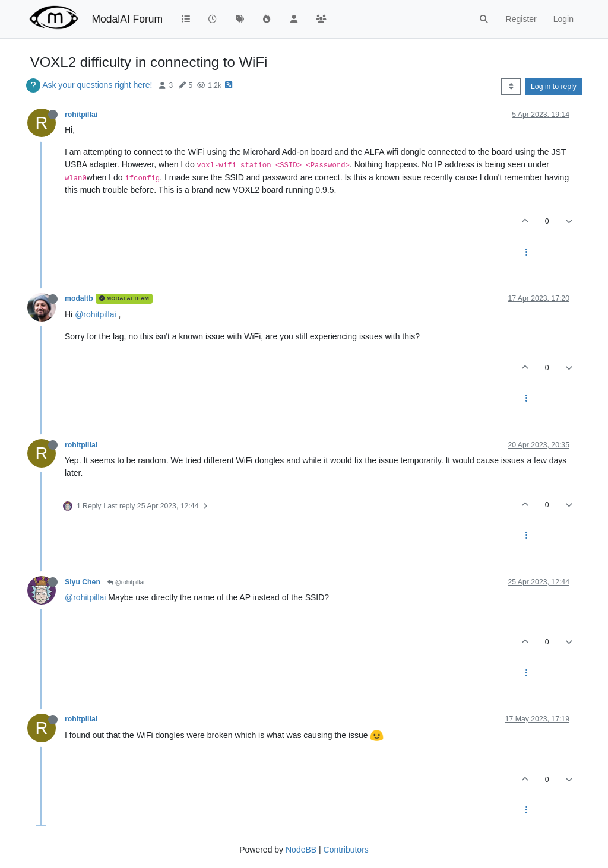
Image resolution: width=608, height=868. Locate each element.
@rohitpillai (95, 314)
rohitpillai (81, 115)
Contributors (346, 850)
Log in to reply (554, 87)
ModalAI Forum (127, 19)
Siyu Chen (83, 582)
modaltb (79, 298)
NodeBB (301, 850)
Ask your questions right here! (97, 85)
